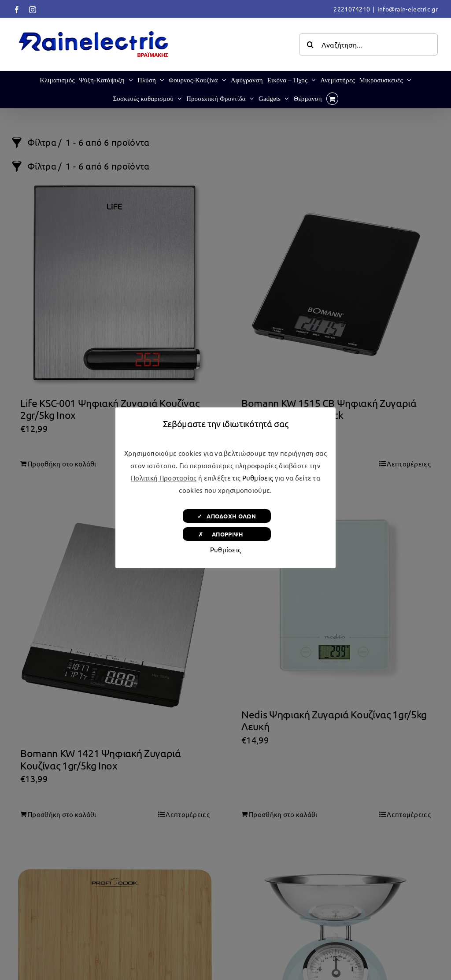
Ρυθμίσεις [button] (258, 478)
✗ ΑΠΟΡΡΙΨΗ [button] (227, 534)
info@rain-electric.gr (408, 9)
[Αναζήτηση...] (368, 44)
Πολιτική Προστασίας (164, 478)
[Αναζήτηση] (310, 44)
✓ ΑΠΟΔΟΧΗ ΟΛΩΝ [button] (227, 516)
